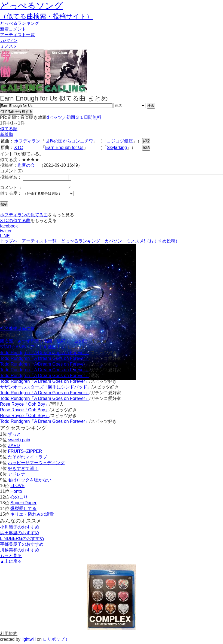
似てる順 (9, 129)
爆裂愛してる (23, 510)
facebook (9, 228)
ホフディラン (27, 141)
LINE (5, 237)
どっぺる (20, 23)
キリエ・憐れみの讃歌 (32, 516)
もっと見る (11, 557)
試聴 (146, 141)
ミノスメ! (9, 46)
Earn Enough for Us (64, 148)
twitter (6, 233)
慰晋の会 (26, 165)
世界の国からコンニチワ (69, 141)
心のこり (19, 499)
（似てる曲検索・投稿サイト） (46, 16)
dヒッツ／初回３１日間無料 (74, 117)
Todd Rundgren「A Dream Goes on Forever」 (45, 354)
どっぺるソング (31, 6)
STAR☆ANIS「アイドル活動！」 (33, 349)
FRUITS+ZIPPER (25, 453)
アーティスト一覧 (39, 243)
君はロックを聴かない (30, 482)
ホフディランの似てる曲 (24, 216)
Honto (16, 493)
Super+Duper (23, 504)
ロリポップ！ (56, 641)
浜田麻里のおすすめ (20, 534)
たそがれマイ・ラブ (28, 459)
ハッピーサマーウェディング (36, 464)
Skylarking (117, 148)
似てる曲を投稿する (16, 112)
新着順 (7, 134)
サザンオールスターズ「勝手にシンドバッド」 (46, 389)
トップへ (9, 243)
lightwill (29, 641)
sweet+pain (19, 441)
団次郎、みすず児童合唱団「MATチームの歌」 (46, 343)
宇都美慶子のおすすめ (22, 546)
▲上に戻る (11, 563)
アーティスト (17, 35)
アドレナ (17, 476)
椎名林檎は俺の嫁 (17, 330)
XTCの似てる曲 (15, 222)
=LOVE (17, 487)
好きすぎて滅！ (23, 470)
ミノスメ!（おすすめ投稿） (153, 243)
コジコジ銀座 (120, 141)
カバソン (9, 40)
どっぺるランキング (81, 243)
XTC (19, 148)
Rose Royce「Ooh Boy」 (25, 406)
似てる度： (11, 195)
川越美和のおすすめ (20, 552)
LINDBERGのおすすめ (22, 540)
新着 (13, 29)
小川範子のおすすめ (20, 529)
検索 (151, 106)
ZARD (14, 447)
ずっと (14, 436)
